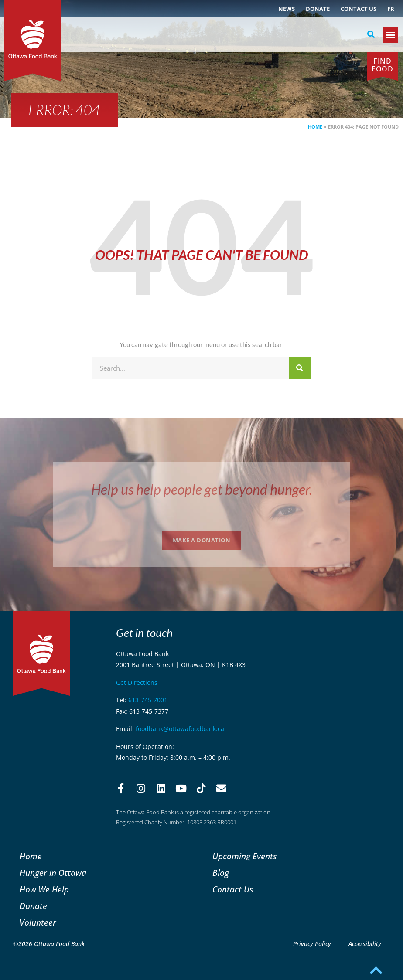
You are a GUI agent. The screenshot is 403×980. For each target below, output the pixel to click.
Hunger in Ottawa (53, 873)
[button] (371, 34)
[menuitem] (391, 9)
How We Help (44, 889)
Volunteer (38, 922)
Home (315, 127)
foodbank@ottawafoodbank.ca (180, 729)
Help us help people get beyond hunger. (202, 489)
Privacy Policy (312, 944)
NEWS (287, 9)
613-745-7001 (148, 700)
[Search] (300, 368)
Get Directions (137, 682)
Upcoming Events (244, 856)
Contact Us (359, 9)
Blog (221, 873)
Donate (318, 9)
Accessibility (365, 944)
